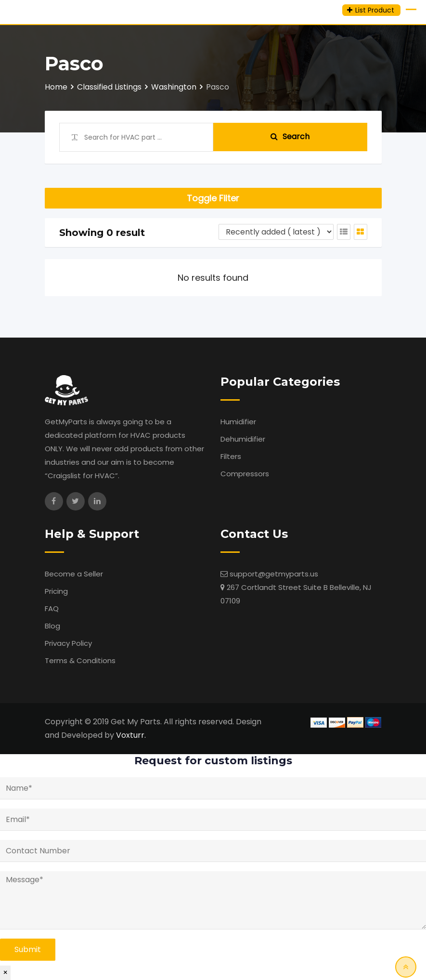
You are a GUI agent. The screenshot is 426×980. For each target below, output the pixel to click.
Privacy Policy (68, 643)
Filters (231, 456)
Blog (52, 626)
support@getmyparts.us (274, 574)
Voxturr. (131, 735)
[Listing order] (276, 232)
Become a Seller (74, 574)
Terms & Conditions (80, 660)
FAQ (52, 608)
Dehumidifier (243, 439)
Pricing (56, 591)
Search (290, 137)
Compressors (245, 474)
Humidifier (238, 422)
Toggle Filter (213, 198)
